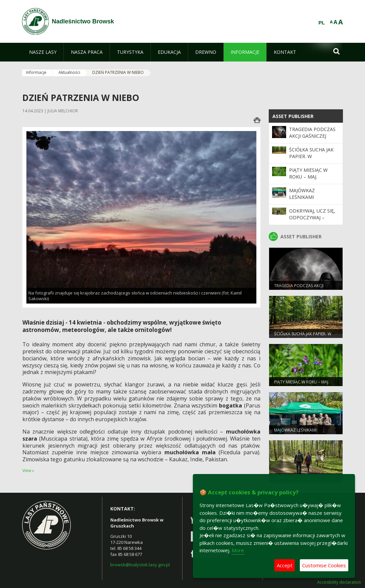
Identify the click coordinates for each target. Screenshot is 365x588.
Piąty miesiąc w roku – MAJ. (308, 173)
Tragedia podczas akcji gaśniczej (312, 133)
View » (28, 471)
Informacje (36, 72)
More (238, 550)
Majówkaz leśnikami (302, 194)
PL (322, 23)
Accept (285, 565)
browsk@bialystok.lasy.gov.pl (140, 565)
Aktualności (69, 72)
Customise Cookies (324, 565)
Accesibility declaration (339, 582)
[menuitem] (43, 52)
